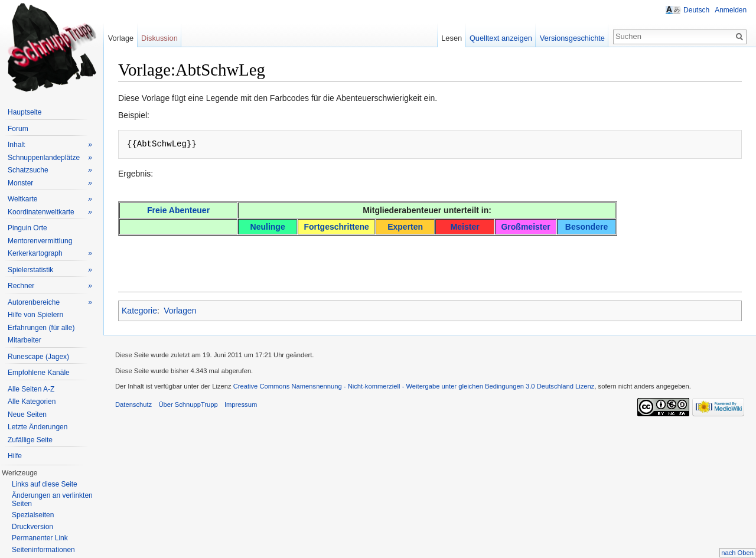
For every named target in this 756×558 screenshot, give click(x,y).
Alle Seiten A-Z (31, 389)
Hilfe (15, 456)
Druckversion (32, 527)
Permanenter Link (40, 538)
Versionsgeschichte (572, 38)
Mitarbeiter (25, 340)
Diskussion (160, 38)
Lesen (452, 38)
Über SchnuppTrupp (188, 405)
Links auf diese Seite (45, 484)
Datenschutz (134, 405)
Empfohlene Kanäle (39, 373)
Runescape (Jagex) (38, 357)
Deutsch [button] (696, 10)
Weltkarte (50, 199)
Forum (18, 129)
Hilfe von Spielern (35, 315)
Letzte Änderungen (38, 427)
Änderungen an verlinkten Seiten (52, 500)
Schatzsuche (50, 170)
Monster (50, 183)
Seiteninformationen (43, 550)
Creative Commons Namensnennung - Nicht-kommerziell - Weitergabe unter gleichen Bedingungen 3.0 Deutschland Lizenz (415, 387)
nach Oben (737, 553)
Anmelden (731, 10)
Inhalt (50, 145)
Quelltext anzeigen (501, 38)
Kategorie (140, 311)
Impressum (241, 405)
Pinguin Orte (27, 228)
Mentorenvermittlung (40, 241)
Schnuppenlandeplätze (50, 158)
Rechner (50, 286)
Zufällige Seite (30, 440)
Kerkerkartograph (50, 254)
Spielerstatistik (50, 270)
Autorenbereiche (50, 303)
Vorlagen (180, 311)
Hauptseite (25, 112)
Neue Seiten (27, 415)
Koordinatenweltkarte (50, 212)
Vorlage (121, 38)
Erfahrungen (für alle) (41, 328)
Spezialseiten (33, 515)
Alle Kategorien (32, 402)
